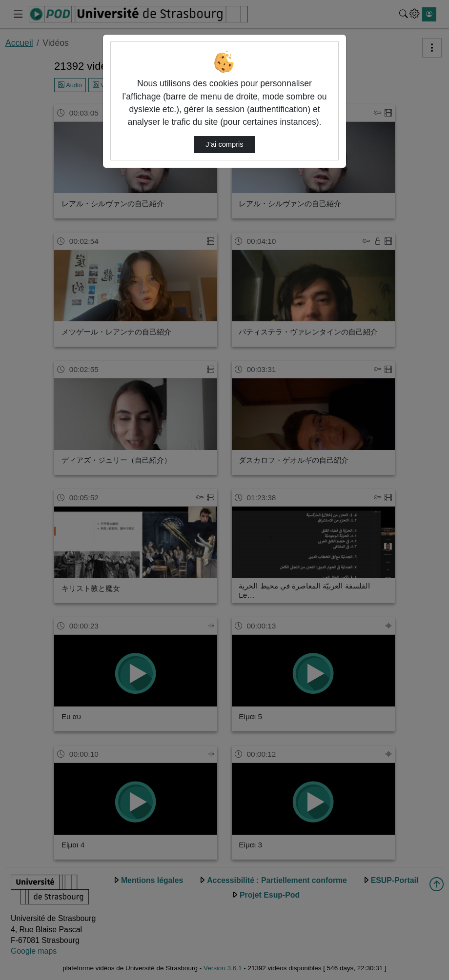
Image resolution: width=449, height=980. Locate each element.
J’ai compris (224, 144)
